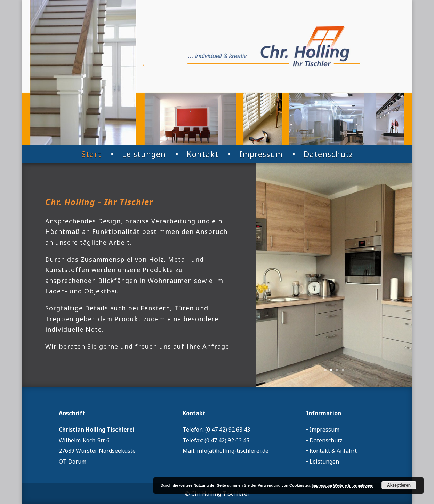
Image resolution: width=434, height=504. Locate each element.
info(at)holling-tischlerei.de (233, 451)
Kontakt (203, 154)
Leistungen (144, 154)
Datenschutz (328, 154)
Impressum (261, 154)
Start (91, 154)
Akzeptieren (399, 485)
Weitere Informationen (353, 485)
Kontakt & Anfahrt (333, 451)
